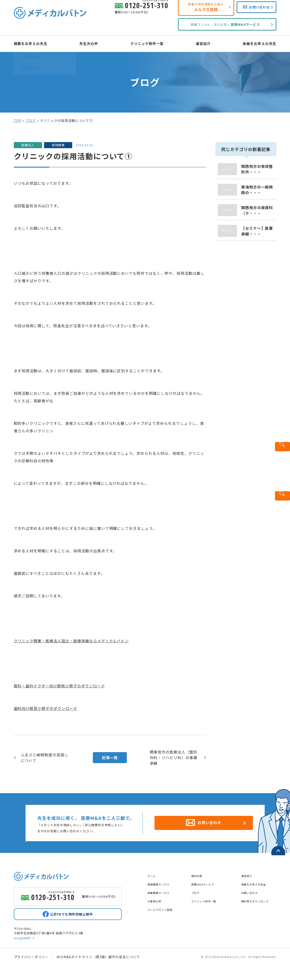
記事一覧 (110, 758)
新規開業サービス (162, 882)
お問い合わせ (252, 890)
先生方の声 (93, 43)
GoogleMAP (23, 939)
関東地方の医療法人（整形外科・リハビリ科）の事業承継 (174, 758)
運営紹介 (199, 43)
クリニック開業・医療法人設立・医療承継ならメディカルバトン (71, 641)
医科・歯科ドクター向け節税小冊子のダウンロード (59, 686)
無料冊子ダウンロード (259, 898)
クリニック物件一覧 (147, 43)
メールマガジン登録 (163, 907)
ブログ (31, 121)
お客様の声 (156, 898)
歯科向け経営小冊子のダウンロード (46, 708)
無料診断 (198, 873)
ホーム (153, 873)
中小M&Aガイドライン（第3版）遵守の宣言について (98, 958)
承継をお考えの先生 (251, 43)
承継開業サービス (162, 890)
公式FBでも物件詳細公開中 (71, 914)
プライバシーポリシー (31, 958)
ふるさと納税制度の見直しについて (45, 758)
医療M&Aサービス (206, 882)
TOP (18, 121)
